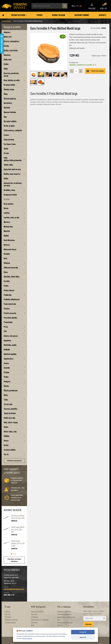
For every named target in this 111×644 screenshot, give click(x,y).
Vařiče (6, 427)
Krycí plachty (8, 204)
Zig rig (6, 454)
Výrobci (40, 15)
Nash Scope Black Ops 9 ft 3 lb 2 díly (18, 517)
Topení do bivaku (10, 413)
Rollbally (7, 349)
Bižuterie (7, 55)
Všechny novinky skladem (14, 560)
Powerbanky (8, 322)
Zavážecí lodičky (10, 450)
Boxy (33, 625)
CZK (80, 6)
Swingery (7, 381)
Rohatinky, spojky (10, 345)
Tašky (6, 400)
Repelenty (7, 340)
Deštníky (7, 108)
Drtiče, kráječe (9, 126)
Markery (7, 222)
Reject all (83, 637)
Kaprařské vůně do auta (12, 169)
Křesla (6, 208)
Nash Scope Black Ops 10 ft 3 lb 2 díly (18, 529)
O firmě (7, 611)
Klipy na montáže (37, 611)
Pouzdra (7, 308)
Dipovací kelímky (10, 112)
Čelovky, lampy (9, 89)
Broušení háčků (9, 85)
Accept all (83, 632)
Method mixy (8, 227)
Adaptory (7, 32)
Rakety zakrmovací (11, 336)
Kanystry (34, 614)
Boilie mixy (8, 59)
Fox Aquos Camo (10, 144)
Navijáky (7, 254)
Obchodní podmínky (82, 15)
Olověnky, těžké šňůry (12, 277)
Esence (6, 135)
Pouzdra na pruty (10, 313)
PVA (5, 331)
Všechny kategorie (14, 461)
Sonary (6, 363)
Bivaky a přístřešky (11, 50)
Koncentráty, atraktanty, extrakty (13, 184)
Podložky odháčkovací (12, 299)
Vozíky (6, 445)
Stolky (6, 377)
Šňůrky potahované (11, 390)
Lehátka (7, 213)
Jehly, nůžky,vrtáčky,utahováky (13, 159)
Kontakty (103, 15)
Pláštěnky (35, 617)
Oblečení (7, 263)
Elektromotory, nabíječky (13, 130)
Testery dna (8, 404)
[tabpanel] (13, 534)
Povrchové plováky (10, 318)
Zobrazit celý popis (77, 48)
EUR (77, 6)
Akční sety (8, 37)
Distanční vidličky (10, 121)
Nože (5, 258)
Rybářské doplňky (10, 354)
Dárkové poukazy (10, 98)
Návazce (7, 245)
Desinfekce (8, 103)
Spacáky (7, 368)
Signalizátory (8, 359)
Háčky (6, 149)
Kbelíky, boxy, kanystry (12, 174)
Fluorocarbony (9, 139)
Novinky (8, 614)
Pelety (6, 286)
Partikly (7, 281)
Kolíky (6, 178)
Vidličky (7, 436)
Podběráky (8, 295)
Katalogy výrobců (11, 620)
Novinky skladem (59, 15)
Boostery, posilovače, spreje (11, 74)
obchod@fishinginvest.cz (14, 589)
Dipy (5, 117)
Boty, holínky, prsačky (12, 80)
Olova (6, 272)
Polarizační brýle (10, 304)
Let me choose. (27, 638)
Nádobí (6, 236)
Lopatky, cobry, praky (11, 217)
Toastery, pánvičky (10, 409)
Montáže (7, 231)
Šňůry (6, 395)
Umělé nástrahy (9, 418)
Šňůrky (6, 386)
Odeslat (89, 624)
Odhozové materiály (11, 268)
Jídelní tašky (8, 165)
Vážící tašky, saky (10, 432)
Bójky (6, 69)
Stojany (6, 372)
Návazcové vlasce (10, 249)
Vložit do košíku (95, 71)
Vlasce (6, 441)
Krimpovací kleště (10, 195)
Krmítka (7, 199)
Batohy (6, 46)
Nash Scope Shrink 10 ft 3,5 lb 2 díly (18, 543)
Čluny (6, 94)
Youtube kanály (10, 622)
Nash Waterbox (9, 240)
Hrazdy (6, 153)
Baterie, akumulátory (11, 41)
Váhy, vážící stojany (11, 422)
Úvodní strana (6, 21)
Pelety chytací (9, 290)
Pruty (6, 327)
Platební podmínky (64, 611)
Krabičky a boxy (9, 190)
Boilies (6, 64)
